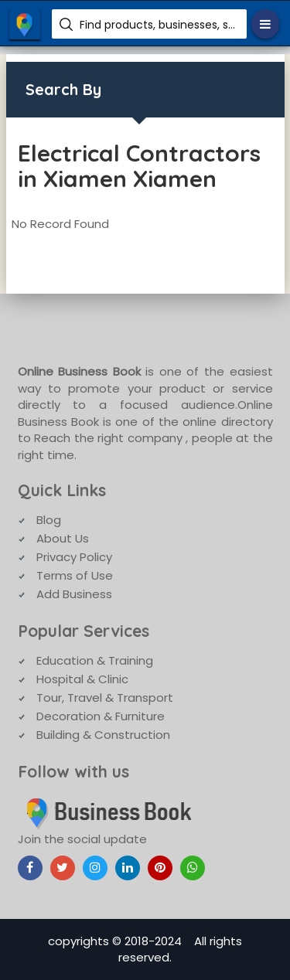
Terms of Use (75, 575)
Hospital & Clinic (82, 679)
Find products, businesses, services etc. (157, 25)
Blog (49, 520)
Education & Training (95, 660)
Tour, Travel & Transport (105, 698)
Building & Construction (103, 735)
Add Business (74, 594)
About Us (63, 538)
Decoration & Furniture (101, 716)
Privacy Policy (74, 557)
